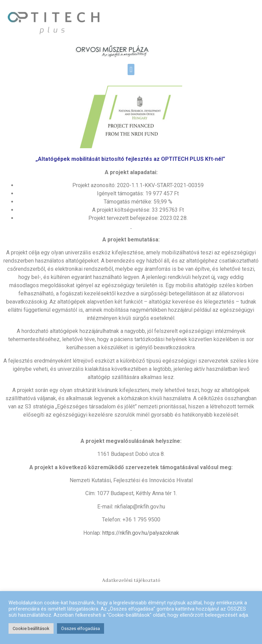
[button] (131, 69)
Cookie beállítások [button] (31, 628)
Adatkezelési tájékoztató (131, 580)
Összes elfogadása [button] (81, 628)
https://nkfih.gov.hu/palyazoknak (141, 533)
